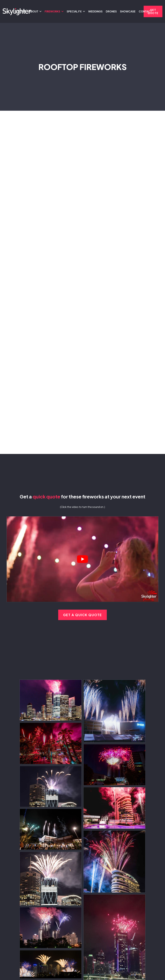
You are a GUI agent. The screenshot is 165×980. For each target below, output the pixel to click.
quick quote (46, 496)
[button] (40, 11)
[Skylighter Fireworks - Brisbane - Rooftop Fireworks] (118, 711)
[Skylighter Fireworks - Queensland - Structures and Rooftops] (51, 700)
